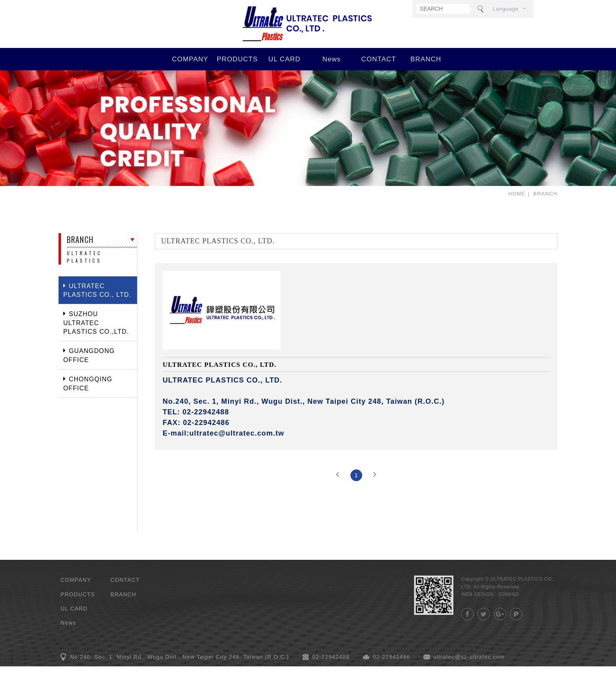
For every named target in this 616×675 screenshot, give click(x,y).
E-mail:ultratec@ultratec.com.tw (224, 442)
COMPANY (190, 68)
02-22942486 (391, 666)
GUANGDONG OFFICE (89, 364)
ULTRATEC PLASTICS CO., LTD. (308, 28)
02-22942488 (331, 666)
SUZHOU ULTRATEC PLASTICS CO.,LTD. (96, 331)
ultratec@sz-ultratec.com (469, 666)
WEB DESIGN (478, 603)
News (331, 68)
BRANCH (426, 68)
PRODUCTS (237, 68)
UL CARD (284, 68)
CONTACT (379, 68)
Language (506, 9)
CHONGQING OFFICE (88, 392)
